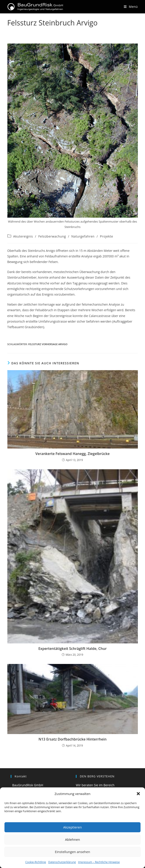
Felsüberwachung (52, 236)
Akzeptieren (72, 827)
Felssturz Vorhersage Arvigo (48, 344)
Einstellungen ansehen (72, 852)
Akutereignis (23, 236)
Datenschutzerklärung (62, 862)
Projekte (107, 236)
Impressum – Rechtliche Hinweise (99, 862)
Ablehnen (73, 839)
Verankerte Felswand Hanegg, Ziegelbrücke (73, 454)
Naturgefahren (83, 236)
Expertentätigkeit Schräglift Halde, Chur (72, 649)
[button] (138, 794)
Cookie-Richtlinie (36, 862)
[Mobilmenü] (131, 7)
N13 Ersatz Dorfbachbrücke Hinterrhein (72, 739)
